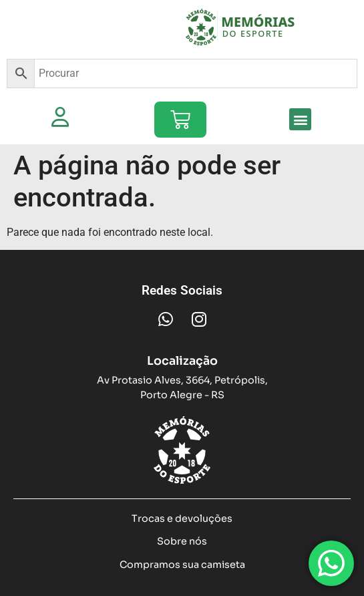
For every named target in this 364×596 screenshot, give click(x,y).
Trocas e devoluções (182, 518)
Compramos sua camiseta (182, 565)
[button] (300, 119)
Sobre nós (182, 541)
